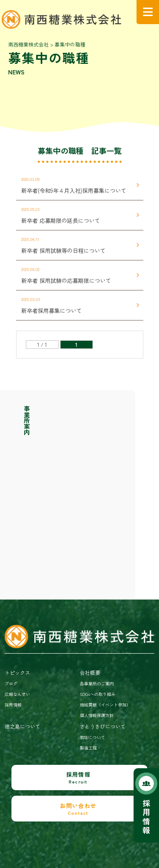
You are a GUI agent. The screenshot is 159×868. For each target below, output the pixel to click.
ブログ (11, 683)
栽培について (92, 737)
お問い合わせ (78, 809)
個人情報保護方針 (97, 715)
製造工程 (88, 748)
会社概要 (90, 672)
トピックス (17, 672)
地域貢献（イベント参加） (105, 705)
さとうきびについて (103, 726)
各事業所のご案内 (97, 683)
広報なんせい (17, 694)
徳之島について (22, 726)
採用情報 (146, 817)
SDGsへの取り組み (98, 694)
